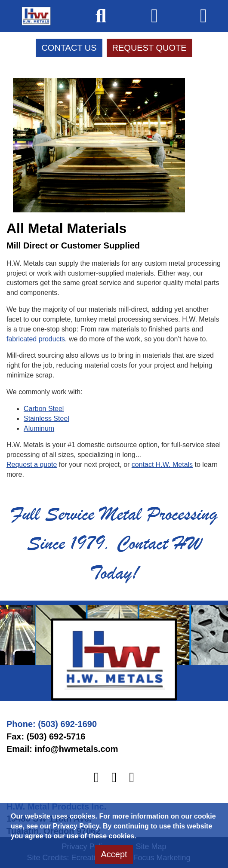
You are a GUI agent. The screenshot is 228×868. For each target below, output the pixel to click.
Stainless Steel (46, 419)
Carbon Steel (44, 409)
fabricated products (36, 339)
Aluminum (39, 428)
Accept (114, 854)
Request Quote (149, 48)
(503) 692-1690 (67, 724)
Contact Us (69, 48)
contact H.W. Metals (162, 465)
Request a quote (32, 465)
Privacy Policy (76, 826)
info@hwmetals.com (77, 749)
